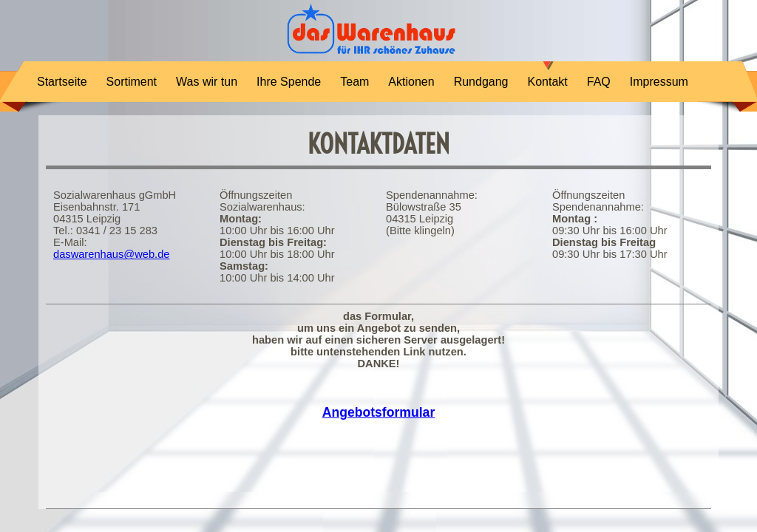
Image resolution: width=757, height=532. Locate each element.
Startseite (62, 82)
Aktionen (411, 82)
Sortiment (132, 82)
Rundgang (481, 82)
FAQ (599, 82)
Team (354, 82)
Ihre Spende (289, 82)
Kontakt (547, 82)
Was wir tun (207, 82)
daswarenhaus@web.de (111, 254)
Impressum (659, 82)
